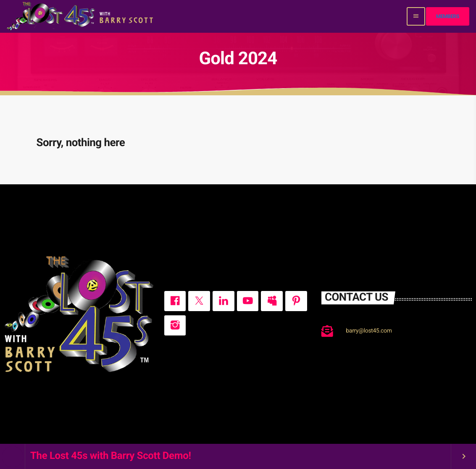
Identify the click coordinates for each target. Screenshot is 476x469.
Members (448, 16)
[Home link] (81, 16)
